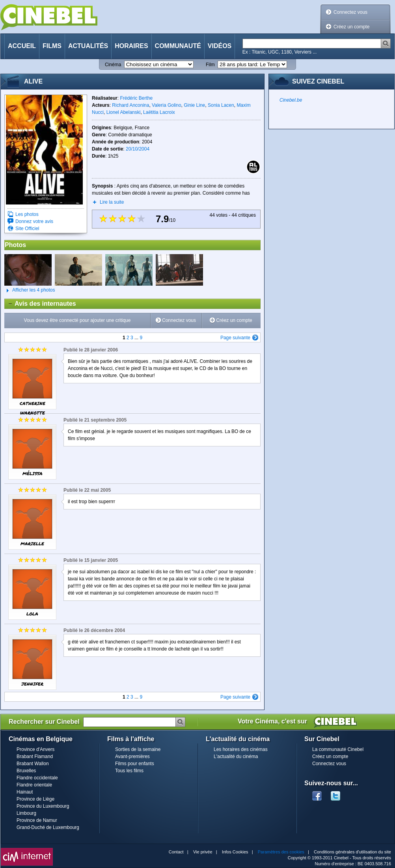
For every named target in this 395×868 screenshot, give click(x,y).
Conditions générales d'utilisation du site (352, 852)
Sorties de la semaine (138, 749)
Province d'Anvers (35, 749)
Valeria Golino (166, 105)
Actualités (88, 46)
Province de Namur (37, 820)
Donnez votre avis (34, 221)
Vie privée (203, 852)
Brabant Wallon (33, 764)
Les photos (27, 214)
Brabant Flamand (35, 756)
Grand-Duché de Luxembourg (48, 827)
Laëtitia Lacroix (159, 112)
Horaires (131, 46)
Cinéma (113, 65)
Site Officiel (27, 229)
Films (52, 46)
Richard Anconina (130, 105)
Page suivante (235, 338)
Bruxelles (26, 771)
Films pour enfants (135, 764)
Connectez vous (350, 12)
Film (210, 65)
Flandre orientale (34, 785)
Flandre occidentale (37, 778)
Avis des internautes (40, 304)
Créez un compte (351, 27)
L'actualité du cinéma (236, 756)
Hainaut (25, 792)
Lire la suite (112, 202)
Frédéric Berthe (136, 98)
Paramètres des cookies (281, 852)
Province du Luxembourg (43, 806)
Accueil (22, 46)
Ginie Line (194, 105)
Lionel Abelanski (124, 112)
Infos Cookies (235, 852)
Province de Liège (35, 799)
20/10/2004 (138, 149)
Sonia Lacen (221, 105)
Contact (176, 852)
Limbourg (26, 813)
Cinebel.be (291, 100)
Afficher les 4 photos (30, 290)
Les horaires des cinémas (241, 749)
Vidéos (220, 46)
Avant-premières (132, 756)
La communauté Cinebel (338, 749)
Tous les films (129, 771)
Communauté (178, 46)
